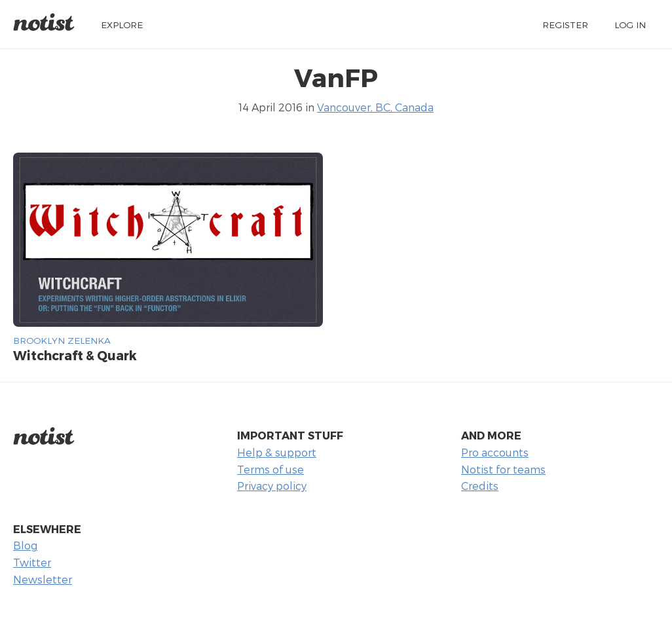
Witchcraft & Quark (75, 355)
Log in (630, 25)
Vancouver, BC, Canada (375, 107)
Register (565, 25)
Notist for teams (503, 469)
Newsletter (43, 579)
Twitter (32, 562)
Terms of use (271, 469)
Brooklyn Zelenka (62, 340)
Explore (122, 25)
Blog (25, 545)
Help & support (277, 452)
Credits (480, 486)
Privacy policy (272, 486)
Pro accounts (495, 452)
